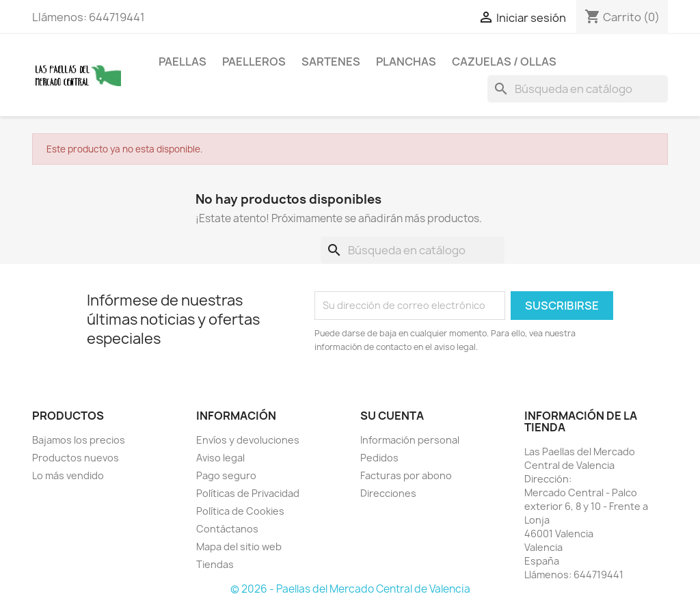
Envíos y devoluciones (248, 440)
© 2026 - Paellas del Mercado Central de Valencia (350, 589)
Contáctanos (227, 529)
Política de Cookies (240, 511)
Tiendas (215, 564)
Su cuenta (392, 416)
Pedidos (379, 458)
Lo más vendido (68, 475)
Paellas (183, 62)
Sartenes (331, 62)
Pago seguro (226, 475)
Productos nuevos (76, 458)
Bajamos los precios (79, 440)
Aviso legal (220, 458)
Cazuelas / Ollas (504, 62)
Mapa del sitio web (239, 547)
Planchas (406, 62)
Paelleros (254, 62)
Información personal (410, 440)
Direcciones (388, 493)
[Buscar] (578, 89)
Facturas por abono (406, 475)
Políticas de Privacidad (248, 493)
